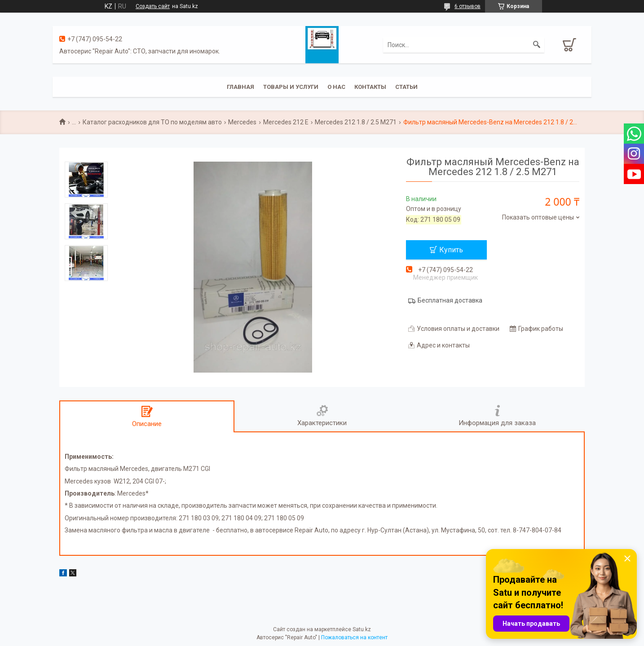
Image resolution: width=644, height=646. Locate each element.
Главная (240, 87)
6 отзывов (468, 6)
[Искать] (537, 45)
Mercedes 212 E (286, 122)
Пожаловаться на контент (354, 637)
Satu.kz (362, 629)
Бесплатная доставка (450, 300)
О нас (336, 87)
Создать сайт (153, 6)
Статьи (406, 87)
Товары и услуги (291, 87)
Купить (451, 250)
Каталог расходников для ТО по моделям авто (152, 122)
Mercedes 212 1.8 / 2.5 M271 (356, 122)
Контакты (370, 87)
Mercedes (242, 122)
